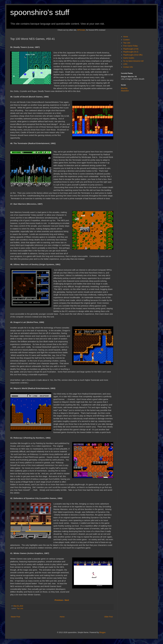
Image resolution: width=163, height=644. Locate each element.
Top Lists (20, 609)
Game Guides (129, 58)
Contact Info (128, 67)
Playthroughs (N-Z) (131, 52)
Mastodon (125, 91)
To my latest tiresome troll (133, 61)
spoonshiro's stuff (40, 12)
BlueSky (124, 88)
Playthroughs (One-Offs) (133, 55)
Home (62, 617)
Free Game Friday (131, 46)
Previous (59, 600)
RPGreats (81, 30)
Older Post (108, 617)
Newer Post (15, 617)
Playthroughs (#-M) (131, 49)
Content (126, 40)
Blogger (102, 632)
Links (125, 64)
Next (67, 600)
